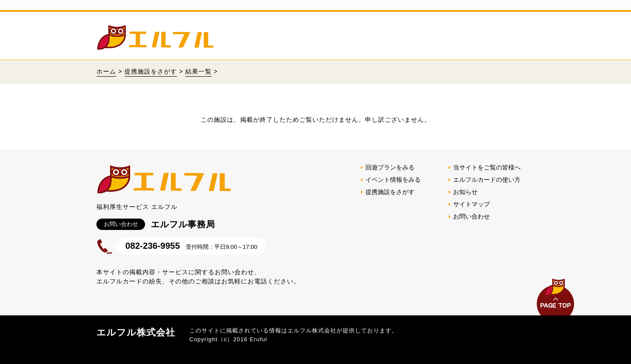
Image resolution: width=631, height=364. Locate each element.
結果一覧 (199, 71)
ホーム (106, 71)
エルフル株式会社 (136, 332)
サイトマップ (471, 204)
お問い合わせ (471, 216)
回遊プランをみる (390, 167)
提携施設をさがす (151, 71)
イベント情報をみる (393, 180)
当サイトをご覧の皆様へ (487, 167)
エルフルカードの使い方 (487, 180)
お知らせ (465, 192)
